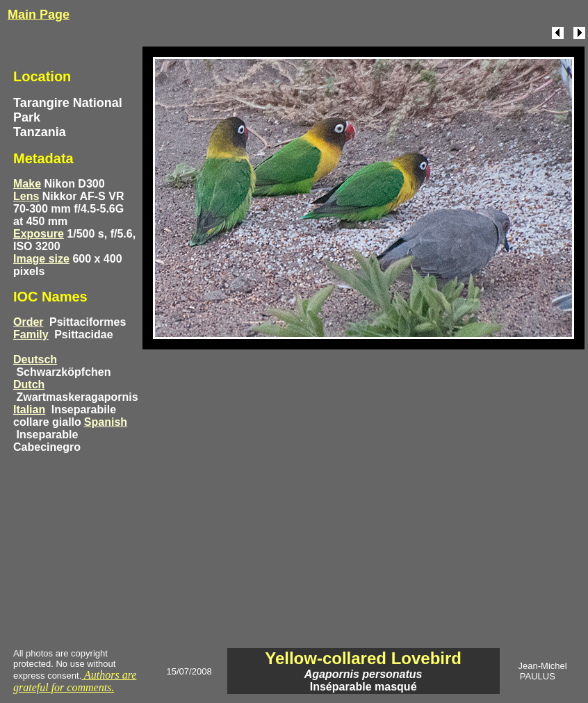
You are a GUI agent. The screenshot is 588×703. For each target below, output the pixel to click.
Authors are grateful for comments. (75, 681)
